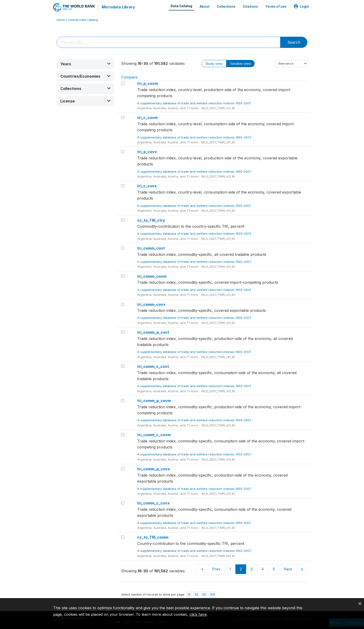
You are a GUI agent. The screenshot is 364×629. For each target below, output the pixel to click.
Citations (250, 7)
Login (301, 7)
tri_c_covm (147, 118)
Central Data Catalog (83, 20)
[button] (85, 64)
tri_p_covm (148, 83)
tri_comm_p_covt (153, 332)
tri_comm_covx (151, 304)
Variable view (240, 63)
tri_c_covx (147, 186)
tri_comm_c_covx (153, 503)
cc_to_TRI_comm (153, 537)
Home (61, 20)
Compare (129, 77)
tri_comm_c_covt (153, 366)
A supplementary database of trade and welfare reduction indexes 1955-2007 (195, 103)
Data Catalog (181, 6)
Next (288, 569)
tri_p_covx (147, 152)
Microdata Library (118, 7)
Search (294, 42)
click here (198, 614)
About (205, 7)
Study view (214, 63)
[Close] (360, 603)
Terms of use (276, 7)
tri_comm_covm (152, 276)
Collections (226, 7)
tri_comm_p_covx (154, 469)
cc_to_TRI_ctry (151, 220)
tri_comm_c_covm (154, 435)
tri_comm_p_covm (154, 400)
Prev (216, 569)
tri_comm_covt (151, 248)
